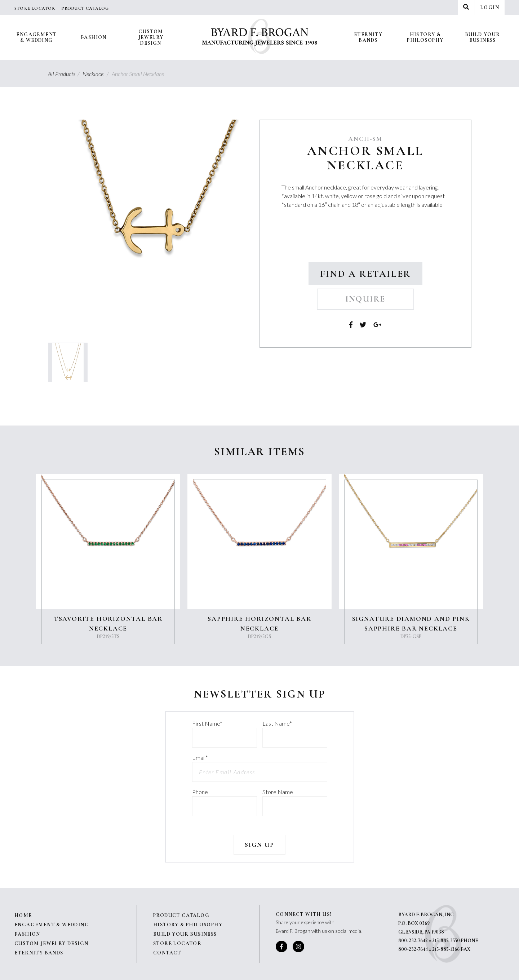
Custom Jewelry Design (151, 37)
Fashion (94, 37)
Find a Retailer (365, 274)
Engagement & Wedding (36, 37)
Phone (200, 792)
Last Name (277, 723)
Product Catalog (85, 8)
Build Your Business (483, 37)
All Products (65, 74)
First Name (207, 723)
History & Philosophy (425, 37)
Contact (167, 953)
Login (490, 7)
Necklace (97, 74)
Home (23, 915)
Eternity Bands (368, 37)
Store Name (278, 792)
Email (200, 758)
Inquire (365, 299)
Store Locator (35, 8)
